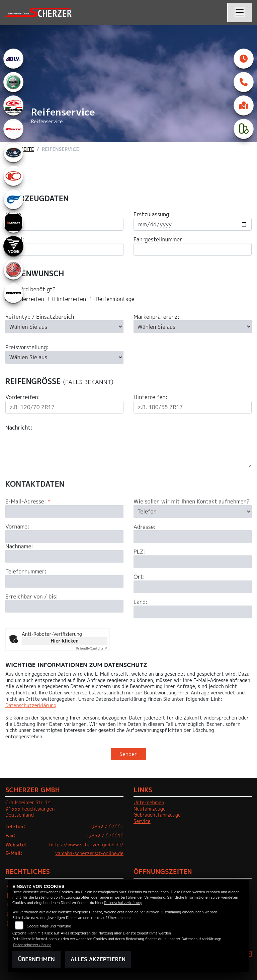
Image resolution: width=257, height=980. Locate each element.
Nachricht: (19, 428)
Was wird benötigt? (30, 289)
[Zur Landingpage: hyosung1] (13, 199)
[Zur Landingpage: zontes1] (13, 293)
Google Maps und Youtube (49, 926)
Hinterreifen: (150, 397)
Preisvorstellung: (27, 347)
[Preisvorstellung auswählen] (64, 357)
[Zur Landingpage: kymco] (13, 176)
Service (142, 821)
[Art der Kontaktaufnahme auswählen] (193, 537)
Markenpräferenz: (156, 317)
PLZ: (139, 577)
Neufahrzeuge (150, 809)
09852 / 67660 (106, 827)
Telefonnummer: (26, 597)
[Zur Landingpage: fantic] (13, 129)
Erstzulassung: (152, 214)
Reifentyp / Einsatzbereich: (41, 317)
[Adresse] (193, 562)
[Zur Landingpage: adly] (13, 59)
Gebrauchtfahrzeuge (157, 815)
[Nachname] (64, 582)
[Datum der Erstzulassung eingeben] (193, 224)
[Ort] (193, 612)
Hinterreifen (70, 299)
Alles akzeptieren (98, 959)
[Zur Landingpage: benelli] (13, 82)
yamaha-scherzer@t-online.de (89, 853)
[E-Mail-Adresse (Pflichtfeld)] (64, 537)
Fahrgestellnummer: (159, 240)
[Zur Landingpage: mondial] (13, 152)
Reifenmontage (115, 299)
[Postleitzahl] (193, 587)
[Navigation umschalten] (240, 12)
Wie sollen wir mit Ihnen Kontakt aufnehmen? (192, 527)
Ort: (139, 602)
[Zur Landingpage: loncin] (13, 223)
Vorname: (17, 552)
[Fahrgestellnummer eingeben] (193, 249)
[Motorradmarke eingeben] (64, 224)
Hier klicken (64, 641)
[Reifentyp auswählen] (64, 326)
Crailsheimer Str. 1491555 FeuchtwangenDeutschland (30, 809)
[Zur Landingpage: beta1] (13, 105)
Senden (128, 754)
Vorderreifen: (23, 397)
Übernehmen (36, 959)
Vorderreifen (28, 299)
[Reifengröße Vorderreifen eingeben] (64, 407)
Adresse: (145, 552)
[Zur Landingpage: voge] (13, 246)
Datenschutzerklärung (31, 705)
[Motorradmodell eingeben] (64, 249)
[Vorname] (64, 562)
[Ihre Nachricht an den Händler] (128, 449)
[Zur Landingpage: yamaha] (13, 270)
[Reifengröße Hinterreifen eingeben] (193, 407)
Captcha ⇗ (92, 648)
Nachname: (19, 572)
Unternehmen (149, 803)
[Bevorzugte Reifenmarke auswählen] (193, 326)
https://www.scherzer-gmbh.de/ (86, 845)
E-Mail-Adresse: (28, 527)
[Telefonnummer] (64, 606)
